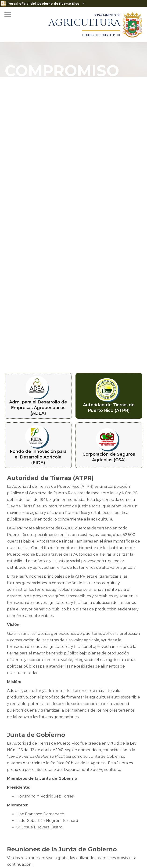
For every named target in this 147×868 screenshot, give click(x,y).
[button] (8, 15)
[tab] (38, 396)
